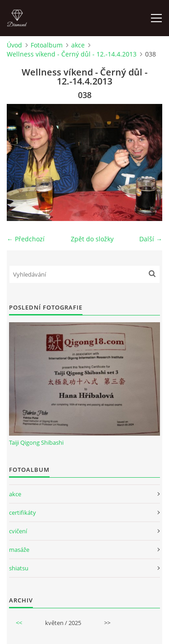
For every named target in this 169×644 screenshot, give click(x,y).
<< (19, 623)
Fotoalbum (47, 45)
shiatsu (19, 568)
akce (78, 45)
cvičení (18, 531)
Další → (151, 239)
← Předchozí (26, 239)
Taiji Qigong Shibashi (36, 442)
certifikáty (23, 512)
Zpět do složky (92, 239)
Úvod (14, 45)
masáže (19, 550)
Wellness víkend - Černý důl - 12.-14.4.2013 (72, 54)
